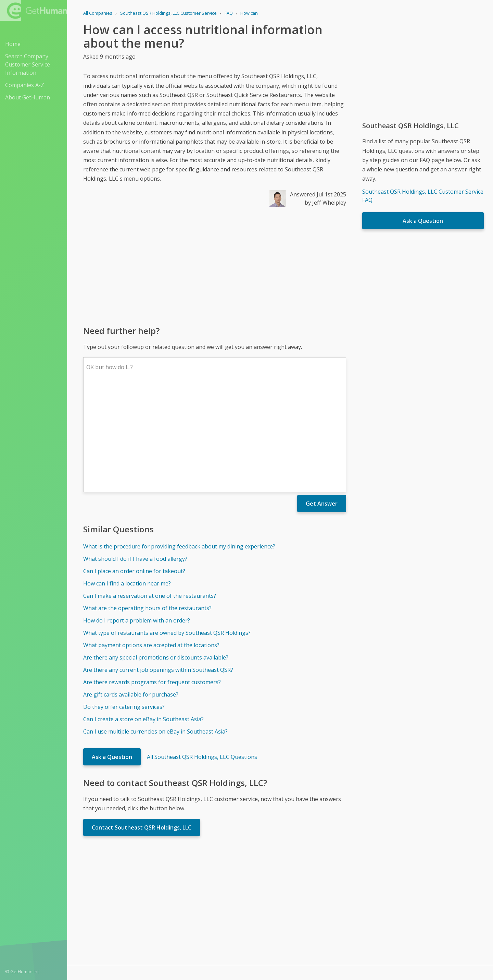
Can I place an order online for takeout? (134, 470)
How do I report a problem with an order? (137, 520)
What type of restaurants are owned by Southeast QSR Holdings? (167, 532)
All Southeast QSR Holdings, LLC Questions (202, 656)
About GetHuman (28, 97)
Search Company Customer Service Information (28, 64)
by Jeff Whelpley (325, 203)
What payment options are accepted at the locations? (151, 544)
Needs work (320, 888)
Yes (294, 888)
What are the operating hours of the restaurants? (147, 507)
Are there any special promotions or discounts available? (156, 557)
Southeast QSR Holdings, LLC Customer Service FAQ (423, 196)
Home (13, 44)
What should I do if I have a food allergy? (135, 458)
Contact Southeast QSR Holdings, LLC (142, 727)
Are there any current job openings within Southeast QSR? (158, 569)
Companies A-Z (25, 85)
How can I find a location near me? (127, 483)
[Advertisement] (215, 266)
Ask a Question (112, 656)
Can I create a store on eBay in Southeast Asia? (143, 618)
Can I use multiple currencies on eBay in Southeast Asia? (155, 631)
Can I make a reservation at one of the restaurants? (150, 495)
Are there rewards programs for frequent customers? (152, 581)
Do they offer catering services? (124, 606)
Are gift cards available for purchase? (131, 594)
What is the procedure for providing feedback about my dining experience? (179, 446)
